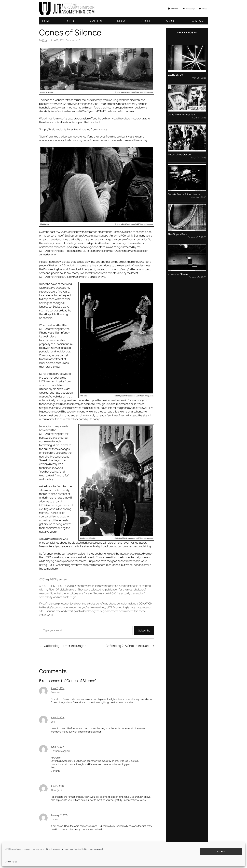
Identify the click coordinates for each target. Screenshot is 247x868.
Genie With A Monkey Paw (182, 115)
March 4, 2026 (198, 197)
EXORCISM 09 (175, 75)
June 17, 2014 (57, 786)
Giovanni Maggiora (61, 751)
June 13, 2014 (58, 717)
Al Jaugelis (56, 790)
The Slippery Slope (178, 234)
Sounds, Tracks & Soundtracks (184, 194)
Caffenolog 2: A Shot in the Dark (128, 646)
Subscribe (144, 630)
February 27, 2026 (197, 237)
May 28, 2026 (199, 78)
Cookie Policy (11, 862)
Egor (45, 40)
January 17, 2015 (59, 815)
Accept (221, 851)
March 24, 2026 (198, 157)
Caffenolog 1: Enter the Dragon (65, 646)
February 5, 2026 (197, 277)
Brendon (55, 692)
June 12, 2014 (58, 688)
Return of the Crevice (179, 155)
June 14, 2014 (58, 747)
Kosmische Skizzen (178, 274)
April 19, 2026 (199, 118)
